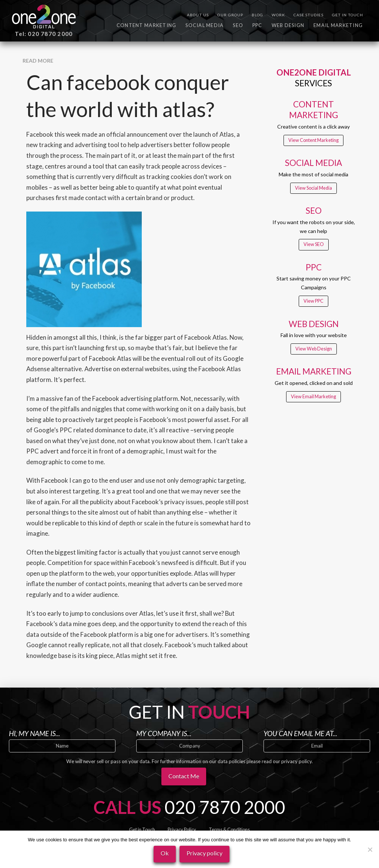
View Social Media (313, 188)
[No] (370, 849)
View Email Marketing (313, 397)
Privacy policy (204, 853)
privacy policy (296, 761)
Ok (165, 853)
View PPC (313, 301)
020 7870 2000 (225, 807)
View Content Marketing (313, 140)
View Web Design (314, 349)
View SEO (314, 244)
